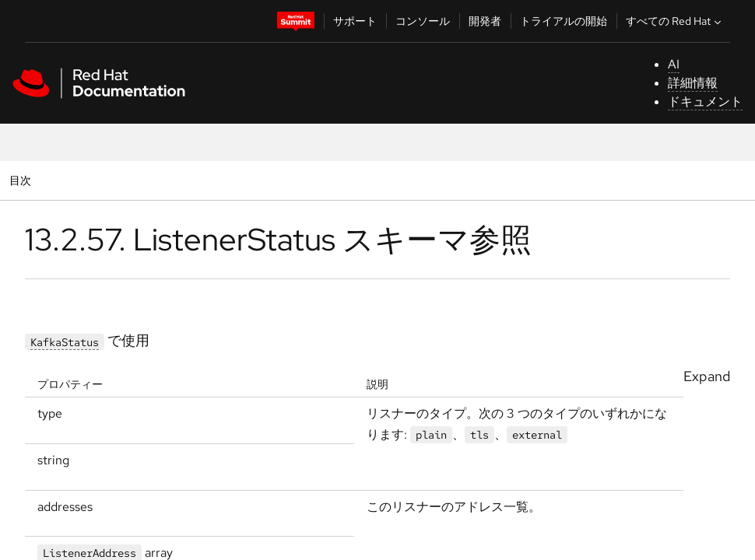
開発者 (485, 21)
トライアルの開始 (564, 21)
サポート (355, 21)
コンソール (423, 21)
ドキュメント (705, 101)
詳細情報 (693, 83)
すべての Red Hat (675, 21)
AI (674, 64)
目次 (22, 180)
